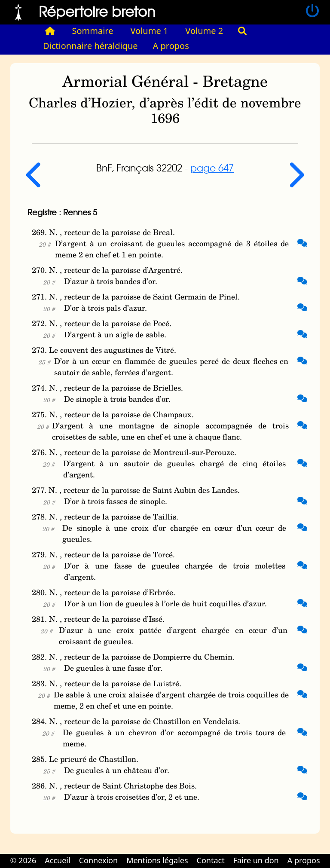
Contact (211, 860)
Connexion (99, 860)
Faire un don (256, 860)
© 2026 (23, 860)
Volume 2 (204, 31)
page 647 (212, 168)
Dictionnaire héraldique (90, 46)
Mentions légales (157, 860)
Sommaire (93, 31)
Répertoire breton (97, 11)
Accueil (57, 860)
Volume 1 (150, 31)
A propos (171, 46)
